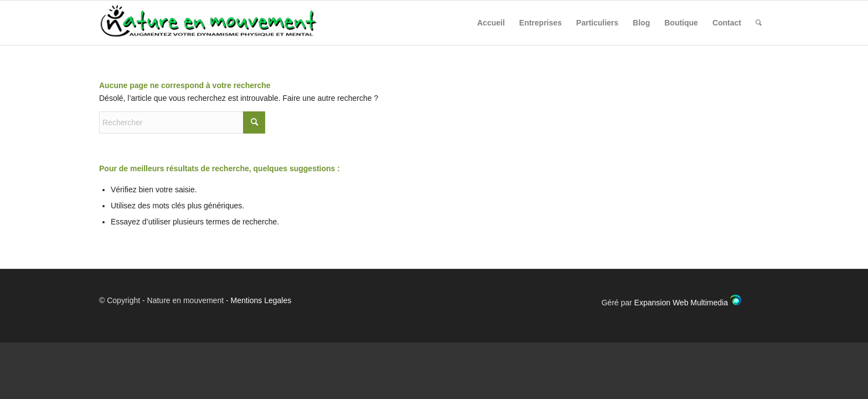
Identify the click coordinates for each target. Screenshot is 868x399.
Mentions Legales (261, 300)
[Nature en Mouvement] (218, 23)
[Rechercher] (759, 23)
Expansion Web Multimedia (681, 303)
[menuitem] (491, 23)
